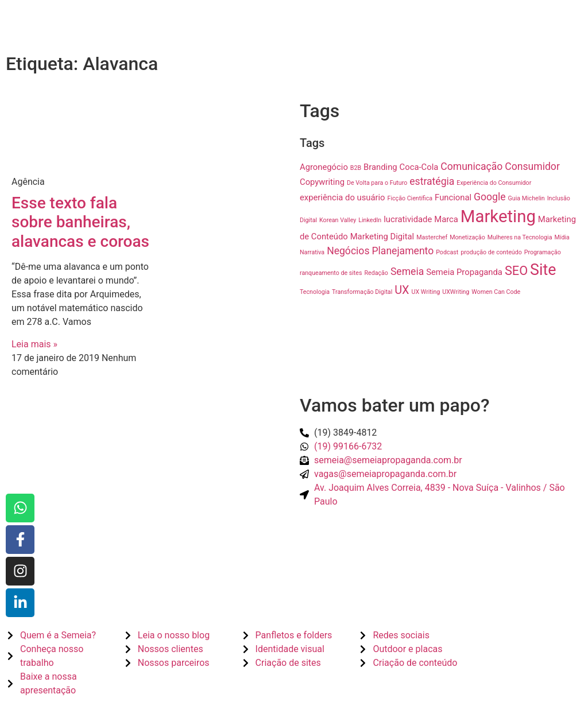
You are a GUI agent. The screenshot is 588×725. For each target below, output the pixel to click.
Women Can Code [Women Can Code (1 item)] (496, 292)
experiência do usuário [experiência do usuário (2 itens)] (343, 197)
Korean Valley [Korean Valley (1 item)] (338, 220)
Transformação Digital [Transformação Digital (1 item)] (362, 292)
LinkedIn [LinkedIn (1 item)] (370, 220)
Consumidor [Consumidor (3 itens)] (532, 166)
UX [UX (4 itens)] (402, 290)
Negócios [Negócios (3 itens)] (348, 251)
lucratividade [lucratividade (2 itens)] (408, 219)
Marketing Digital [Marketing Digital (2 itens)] (382, 237)
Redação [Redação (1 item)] (376, 273)
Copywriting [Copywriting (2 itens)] (322, 182)
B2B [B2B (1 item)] (356, 168)
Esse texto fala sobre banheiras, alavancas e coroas (80, 222)
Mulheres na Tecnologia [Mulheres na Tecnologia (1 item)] (520, 237)
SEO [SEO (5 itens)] (516, 271)
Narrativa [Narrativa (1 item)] (312, 252)
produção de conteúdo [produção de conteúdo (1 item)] (491, 252)
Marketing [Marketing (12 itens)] (498, 216)
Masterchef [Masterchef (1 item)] (432, 237)
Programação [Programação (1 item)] (543, 252)
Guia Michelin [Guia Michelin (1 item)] (527, 198)
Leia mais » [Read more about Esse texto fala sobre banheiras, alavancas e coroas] (34, 344)
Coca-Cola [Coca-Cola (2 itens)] (419, 167)
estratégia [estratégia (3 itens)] (432, 181)
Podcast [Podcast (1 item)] (447, 252)
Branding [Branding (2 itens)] (380, 167)
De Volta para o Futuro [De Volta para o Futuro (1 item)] (377, 183)
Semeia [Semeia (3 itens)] (407, 272)
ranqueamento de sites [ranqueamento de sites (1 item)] (331, 273)
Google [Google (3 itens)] (490, 197)
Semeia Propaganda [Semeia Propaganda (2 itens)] (464, 272)
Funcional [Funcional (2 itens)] (453, 197)
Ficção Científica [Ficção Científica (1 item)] (410, 198)
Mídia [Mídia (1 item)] (562, 237)
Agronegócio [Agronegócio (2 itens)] (324, 167)
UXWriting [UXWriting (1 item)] (456, 292)
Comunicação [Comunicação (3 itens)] (471, 166)
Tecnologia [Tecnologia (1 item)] (315, 292)
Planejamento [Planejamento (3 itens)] (403, 251)
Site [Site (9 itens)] (543, 270)
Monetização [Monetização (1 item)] (467, 237)
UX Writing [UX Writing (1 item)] (426, 292)
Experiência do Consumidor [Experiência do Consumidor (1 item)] (494, 183)
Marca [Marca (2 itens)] (446, 219)
